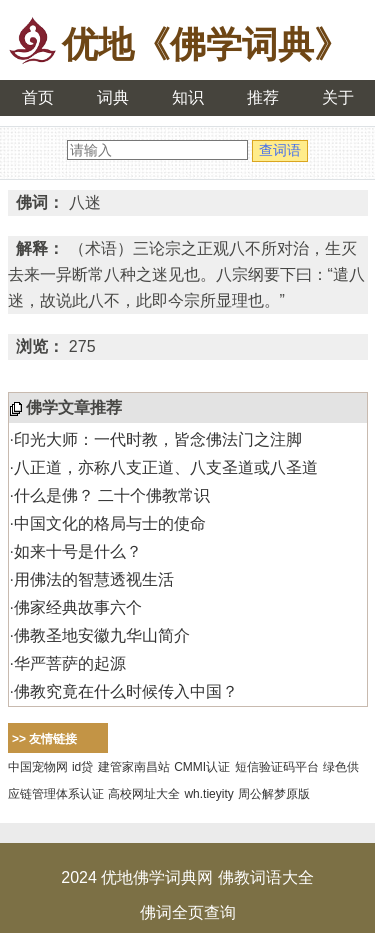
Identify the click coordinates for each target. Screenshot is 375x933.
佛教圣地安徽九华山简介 (102, 635)
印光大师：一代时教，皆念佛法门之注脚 (158, 439)
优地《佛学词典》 (206, 44)
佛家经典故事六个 (78, 607)
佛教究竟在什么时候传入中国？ (126, 691)
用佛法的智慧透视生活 (94, 579)
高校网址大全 (144, 794)
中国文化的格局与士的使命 (110, 523)
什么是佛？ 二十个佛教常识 (112, 495)
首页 (38, 97)
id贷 (82, 767)
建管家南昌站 (134, 767)
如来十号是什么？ (78, 551)
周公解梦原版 (274, 794)
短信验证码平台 (277, 767)
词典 (113, 97)
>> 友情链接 (44, 739)
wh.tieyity (208, 794)
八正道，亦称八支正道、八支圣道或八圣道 (166, 467)
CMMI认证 (202, 767)
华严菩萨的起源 (70, 663)
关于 (338, 97)
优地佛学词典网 (157, 877)
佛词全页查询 (188, 912)
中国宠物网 (38, 767)
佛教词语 (250, 877)
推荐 (263, 97)
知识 (188, 97)
